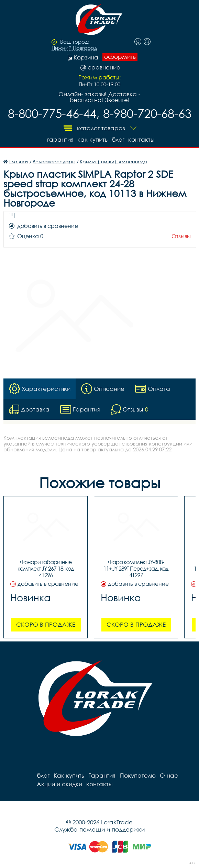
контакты (142, 139)
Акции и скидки (59, 784)
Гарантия (60, 139)
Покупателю (137, 775)
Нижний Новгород (74, 48)
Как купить (92, 139)
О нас (169, 775)
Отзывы (181, 236)
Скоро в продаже (46, 624)
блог (118, 139)
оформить (120, 57)
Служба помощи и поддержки (99, 829)
